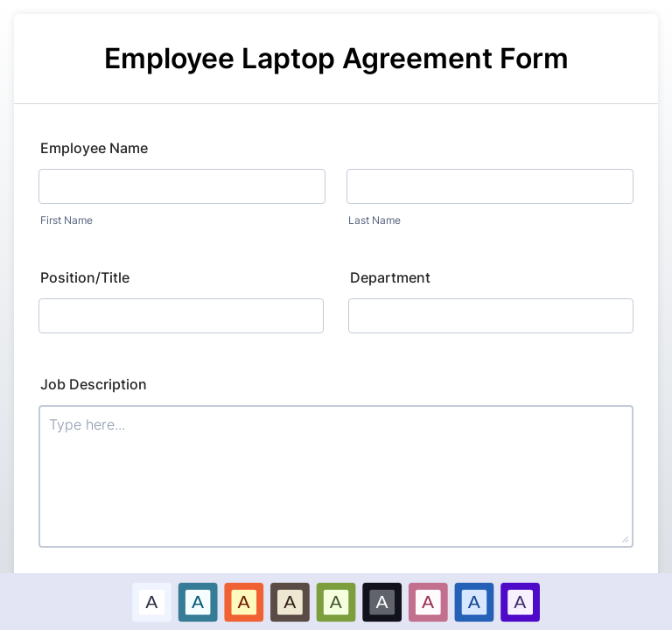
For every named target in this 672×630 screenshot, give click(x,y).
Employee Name (94, 148)
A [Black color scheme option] (382, 601)
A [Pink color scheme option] (428, 601)
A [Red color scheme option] (244, 601)
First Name (66, 220)
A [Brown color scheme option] (290, 601)
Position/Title (85, 277)
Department (390, 277)
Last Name (374, 220)
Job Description (94, 384)
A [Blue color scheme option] (198, 601)
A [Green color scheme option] (336, 601)
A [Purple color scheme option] (520, 601)
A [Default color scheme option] (151, 601)
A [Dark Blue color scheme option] (474, 601)
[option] (152, 602)
